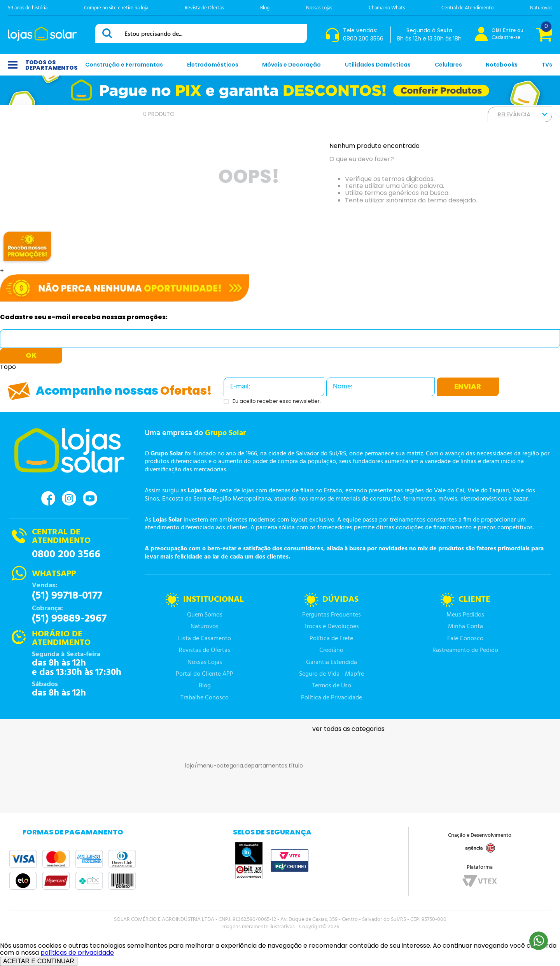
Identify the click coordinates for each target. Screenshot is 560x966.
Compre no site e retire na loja (116, 8)
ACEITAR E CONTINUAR (39, 961)
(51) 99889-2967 (69, 619)
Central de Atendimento (467, 8)
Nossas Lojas (319, 8)
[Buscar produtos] (108, 33)
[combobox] (201, 33)
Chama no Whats (387, 8)
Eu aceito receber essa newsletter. (277, 401)
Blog (265, 8)
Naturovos (541, 8)
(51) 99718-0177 (67, 596)
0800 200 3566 (66, 555)
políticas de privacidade (77, 953)
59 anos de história (28, 8)
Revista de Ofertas (204, 8)
